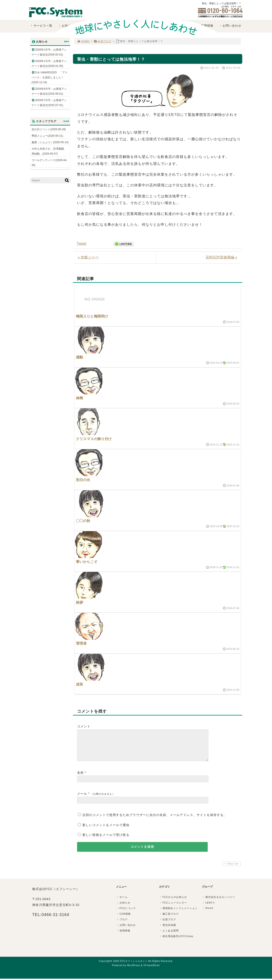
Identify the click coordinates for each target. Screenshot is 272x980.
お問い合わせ (126, 930)
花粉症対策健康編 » (221, 257)
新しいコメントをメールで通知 (106, 830)
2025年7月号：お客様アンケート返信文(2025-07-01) (49, 103)
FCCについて (126, 914)
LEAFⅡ (209, 908)
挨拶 (79, 602)
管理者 (81, 643)
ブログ (122, 925)
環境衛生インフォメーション (178, 914)
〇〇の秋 (83, 521)
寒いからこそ (87, 562)
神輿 (79, 398)
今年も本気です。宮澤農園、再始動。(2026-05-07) (49, 151)
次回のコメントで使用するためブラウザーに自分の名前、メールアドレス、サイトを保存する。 (155, 820)
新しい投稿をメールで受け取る (106, 840)
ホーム (122, 902)
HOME (83, 41)
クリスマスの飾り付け (94, 439)
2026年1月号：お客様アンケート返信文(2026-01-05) (49, 64)
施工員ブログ (169, 919)
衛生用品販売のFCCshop (176, 942)
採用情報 (123, 936)
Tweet (82, 244)
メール (82, 799)
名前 (80, 778)
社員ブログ (103, 41)
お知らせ (123, 908)
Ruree (208, 913)
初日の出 (83, 480)
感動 (79, 357)
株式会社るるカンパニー (219, 902)
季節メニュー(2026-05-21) (47, 136)
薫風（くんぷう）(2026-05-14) (50, 142)
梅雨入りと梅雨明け (92, 316)
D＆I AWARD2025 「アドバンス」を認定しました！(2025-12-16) (50, 77)
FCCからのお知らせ (173, 902)
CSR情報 (124, 919)
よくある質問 (169, 936)
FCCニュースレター (173, 908)
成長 (79, 684)
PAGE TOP (231, 869)
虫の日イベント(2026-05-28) (49, 129)
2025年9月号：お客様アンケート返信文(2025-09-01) (49, 91)
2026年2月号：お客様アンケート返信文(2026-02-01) (49, 52)
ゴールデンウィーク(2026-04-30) (49, 163)
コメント (84, 726)
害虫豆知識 (168, 930)
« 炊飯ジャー (88, 257)
